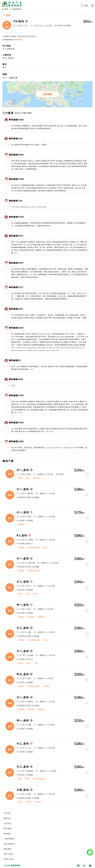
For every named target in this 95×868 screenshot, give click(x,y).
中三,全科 (23, 674)
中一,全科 (23, 605)
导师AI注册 (8, 859)
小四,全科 (23, 790)
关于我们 (7, 813)
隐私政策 (7, 849)
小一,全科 (23, 470)
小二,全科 (23, 582)
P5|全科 (19, 21)
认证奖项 (7, 823)
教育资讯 (7, 818)
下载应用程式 (9, 839)
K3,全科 (22, 535)
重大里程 (7, 828)
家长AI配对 (8, 854)
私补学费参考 (9, 844)
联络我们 (7, 834)
